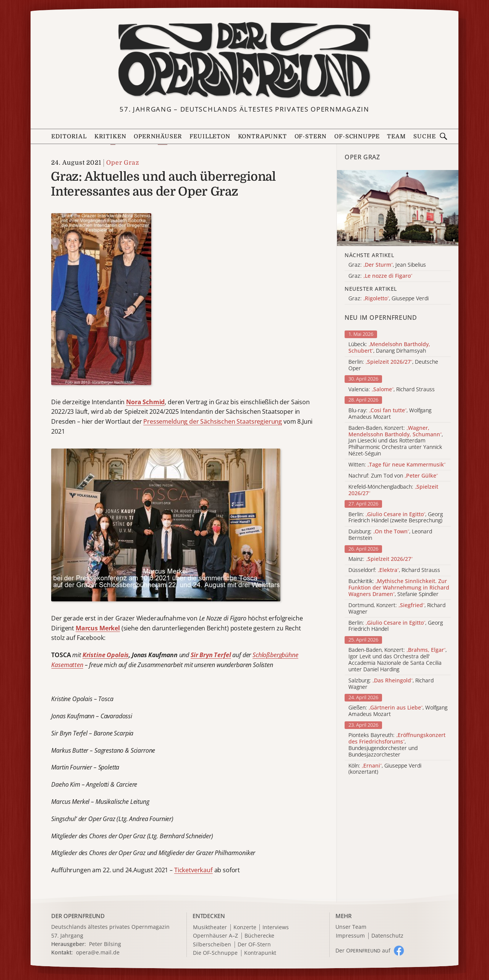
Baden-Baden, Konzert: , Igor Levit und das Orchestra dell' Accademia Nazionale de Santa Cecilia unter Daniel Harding (398, 660)
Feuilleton (210, 137)
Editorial (69, 137)
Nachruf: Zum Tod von (393, 476)
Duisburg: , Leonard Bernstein (390, 535)
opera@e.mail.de (98, 952)
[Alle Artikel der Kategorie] (398, 208)
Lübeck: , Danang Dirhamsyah (389, 348)
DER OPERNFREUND (78, 916)
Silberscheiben (212, 945)
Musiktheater (210, 927)
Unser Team (351, 927)
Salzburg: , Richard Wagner (391, 684)
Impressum (350, 936)
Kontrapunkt (262, 137)
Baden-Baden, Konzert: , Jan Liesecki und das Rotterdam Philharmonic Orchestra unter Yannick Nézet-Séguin (396, 441)
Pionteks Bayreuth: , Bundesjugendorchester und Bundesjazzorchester (397, 745)
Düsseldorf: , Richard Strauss (394, 570)
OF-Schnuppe (357, 137)
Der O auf (363, 950)
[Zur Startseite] (244, 60)
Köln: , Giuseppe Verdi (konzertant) (385, 769)
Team (396, 137)
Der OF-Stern (254, 945)
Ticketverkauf (193, 870)
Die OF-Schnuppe (215, 953)
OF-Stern (311, 137)
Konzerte (245, 927)
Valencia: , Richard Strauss (392, 390)
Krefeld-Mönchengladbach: (393, 490)
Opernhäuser (158, 137)
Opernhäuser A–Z (215, 936)
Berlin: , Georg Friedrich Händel (396, 626)
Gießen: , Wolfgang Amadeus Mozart (398, 711)
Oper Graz (123, 163)
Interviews (276, 927)
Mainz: (381, 559)
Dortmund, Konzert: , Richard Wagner (397, 609)
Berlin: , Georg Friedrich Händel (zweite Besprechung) (396, 518)
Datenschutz (387, 936)
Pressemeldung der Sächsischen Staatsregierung (213, 421)
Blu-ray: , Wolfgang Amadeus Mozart (390, 414)
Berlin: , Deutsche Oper (393, 365)
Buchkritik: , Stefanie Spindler (399, 588)
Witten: (397, 465)
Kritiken (110, 137)
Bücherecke (259, 936)
